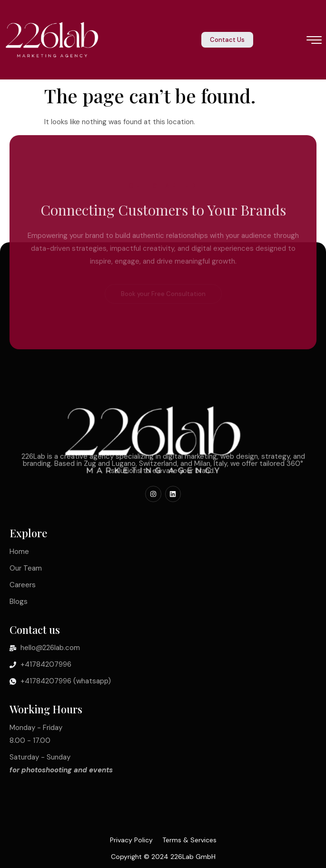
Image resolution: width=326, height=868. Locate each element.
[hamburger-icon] (314, 41)
